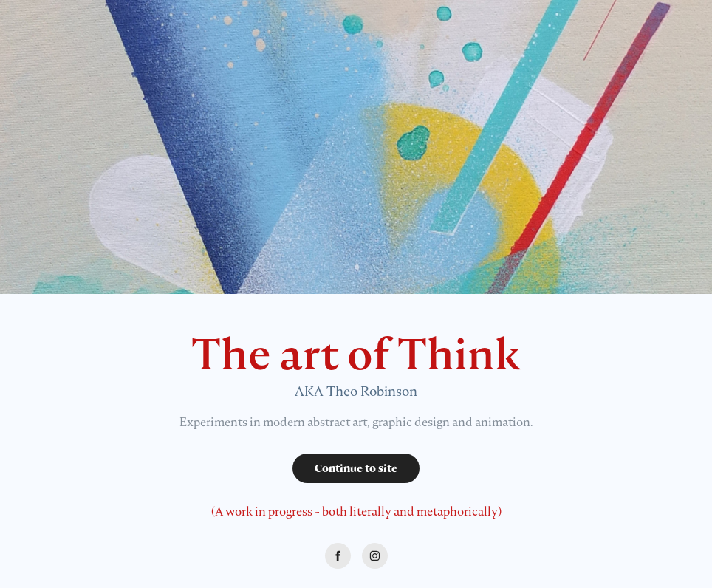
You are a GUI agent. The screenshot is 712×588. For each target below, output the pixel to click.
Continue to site (356, 468)
